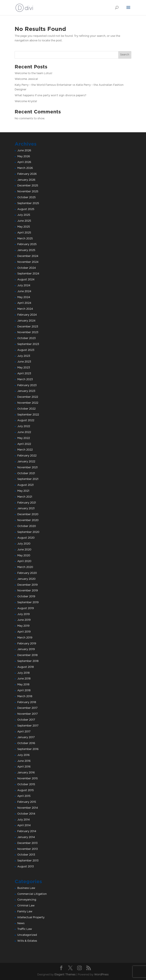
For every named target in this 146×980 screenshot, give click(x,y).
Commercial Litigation (32, 894)
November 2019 (28, 591)
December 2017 (27, 708)
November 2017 (27, 714)
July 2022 (24, 426)
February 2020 (27, 573)
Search (125, 55)
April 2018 (24, 690)
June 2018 (24, 679)
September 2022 (28, 415)
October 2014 (26, 814)
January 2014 (26, 837)
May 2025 (24, 227)
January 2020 (26, 579)
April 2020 (24, 561)
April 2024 (24, 303)
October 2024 (27, 268)
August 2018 (26, 667)
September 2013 (28, 861)
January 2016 (26, 773)
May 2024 (24, 297)
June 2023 (24, 362)
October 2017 (26, 720)
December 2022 (28, 397)
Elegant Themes (65, 975)
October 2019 (26, 597)
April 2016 (24, 767)
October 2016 (26, 743)
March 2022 (25, 450)
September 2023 (28, 344)
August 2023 (26, 350)
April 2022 (24, 444)
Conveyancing (27, 900)
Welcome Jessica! (26, 79)
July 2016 (23, 755)
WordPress (101, 975)
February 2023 (27, 385)
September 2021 (28, 479)
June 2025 (24, 221)
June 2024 (24, 291)
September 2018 (28, 661)
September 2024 (28, 274)
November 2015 (28, 779)
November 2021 (27, 468)
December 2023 (28, 327)
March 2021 (25, 497)
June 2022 (24, 432)
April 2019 (24, 632)
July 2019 (23, 614)
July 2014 (23, 820)
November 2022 (28, 403)
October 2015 (26, 784)
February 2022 (27, 456)
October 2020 (27, 526)
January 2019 (26, 649)
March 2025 (25, 239)
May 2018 (23, 685)
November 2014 (28, 808)
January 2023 (26, 391)
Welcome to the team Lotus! (33, 73)
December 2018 (27, 655)
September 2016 (28, 749)
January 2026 (26, 180)
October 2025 (27, 197)
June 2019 (24, 620)
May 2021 (23, 491)
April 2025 (24, 233)
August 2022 (26, 420)
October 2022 (26, 409)
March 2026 (25, 168)
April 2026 (24, 162)
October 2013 (26, 855)
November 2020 (28, 520)
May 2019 (23, 626)
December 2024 (28, 256)
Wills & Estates (27, 941)
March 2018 (25, 696)
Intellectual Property (31, 917)
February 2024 (27, 315)
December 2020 (28, 514)
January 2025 (26, 250)
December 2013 (27, 843)
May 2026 (24, 156)
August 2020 (26, 538)
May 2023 (24, 368)
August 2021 (25, 485)
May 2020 (24, 556)
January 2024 (26, 321)
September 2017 (28, 726)
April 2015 (24, 796)
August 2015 (26, 790)
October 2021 (26, 473)
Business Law (26, 888)
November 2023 (28, 332)
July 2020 (24, 544)
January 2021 (26, 508)
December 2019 (27, 585)
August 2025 (26, 209)
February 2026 (27, 174)
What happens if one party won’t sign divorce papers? (50, 95)
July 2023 (24, 356)
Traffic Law (25, 929)
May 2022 (24, 438)
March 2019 (25, 638)
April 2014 (24, 825)
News (21, 923)
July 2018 (23, 673)
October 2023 (27, 338)
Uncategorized (27, 935)
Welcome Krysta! (26, 101)
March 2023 (25, 379)
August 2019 (26, 608)
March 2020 (25, 567)
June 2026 (24, 151)
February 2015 (27, 802)
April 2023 (24, 374)
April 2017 (24, 732)
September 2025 (28, 203)
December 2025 (28, 186)
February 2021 (27, 503)
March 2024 (25, 309)
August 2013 (26, 867)
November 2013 (28, 849)
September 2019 (28, 602)
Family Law (25, 912)
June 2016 (24, 761)
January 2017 (26, 737)
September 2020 (28, 532)
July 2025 (24, 215)
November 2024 (28, 262)
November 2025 (28, 192)
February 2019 (27, 644)
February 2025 (27, 244)
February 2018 (27, 702)
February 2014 (27, 831)
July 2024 (24, 285)
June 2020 (24, 550)
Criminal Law (26, 906)
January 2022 (26, 462)
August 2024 (26, 280)
